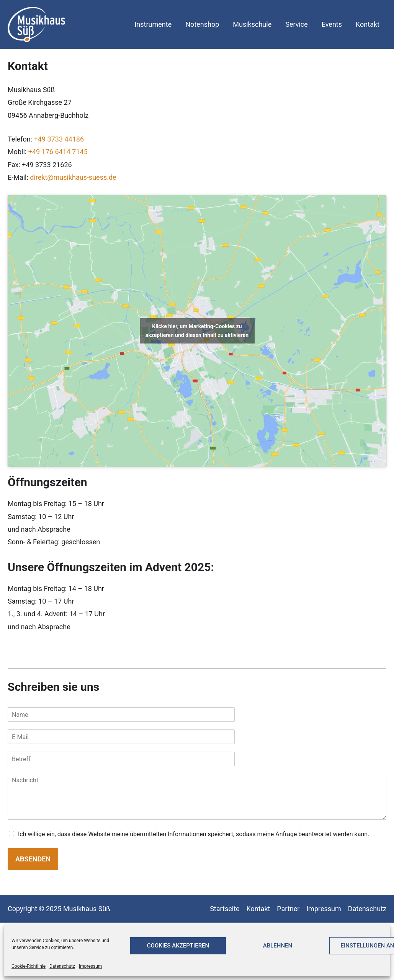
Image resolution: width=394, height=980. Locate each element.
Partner (288, 909)
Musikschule (252, 24)
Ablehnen (278, 946)
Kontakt (368, 24)
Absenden (33, 859)
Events (332, 24)
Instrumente (153, 24)
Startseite (225, 909)
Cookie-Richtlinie (29, 966)
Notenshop (202, 24)
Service (297, 24)
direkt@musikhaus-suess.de (73, 177)
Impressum (90, 966)
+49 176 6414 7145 (58, 152)
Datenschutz (62, 966)
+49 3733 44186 (59, 139)
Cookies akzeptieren (178, 946)
